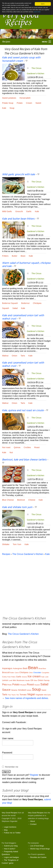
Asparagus (7, 668)
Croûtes (27, 447)
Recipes (6, 42)
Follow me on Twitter (12, 833)
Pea (4, 684)
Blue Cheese (8, 500)
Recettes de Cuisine (38, 857)
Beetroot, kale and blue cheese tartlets (24, 460)
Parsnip (47, 680)
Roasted (37, 685)
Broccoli (6, 672)
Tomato (23, 695)
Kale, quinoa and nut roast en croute (23, 411)
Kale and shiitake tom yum (17, 507)
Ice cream (34, 676)
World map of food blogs (40, 849)
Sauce (6, 690)
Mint (14, 680)
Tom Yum (17, 544)
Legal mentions (10, 827)
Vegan (31, 694)
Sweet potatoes (9, 98)
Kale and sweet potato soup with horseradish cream (21, 59)
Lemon (5, 680)
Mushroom (21, 680)
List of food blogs (37, 846)
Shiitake (6, 544)
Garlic (29, 211)
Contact (33, 824)
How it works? (10, 849)
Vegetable (40, 695)
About (32, 821)
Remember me (12, 767)
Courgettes (45, 673)
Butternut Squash (10, 303)
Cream (29, 103)
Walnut (5, 356)
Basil (25, 668)
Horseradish (25, 98)
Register (34, 775)
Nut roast (6, 447)
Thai (9, 695)
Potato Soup (8, 103)
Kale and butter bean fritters (18, 219)
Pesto (9, 685)
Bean (23, 256)
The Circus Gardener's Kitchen (28, 554)
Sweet (38, 103)
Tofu (18, 695)
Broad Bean (42, 669)
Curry (4, 677)
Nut (11, 452)
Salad (15, 308)
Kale (4, 108)
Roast (37, 447)
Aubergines (18, 668)
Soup (12, 108)
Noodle (28, 680)
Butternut (25, 303)
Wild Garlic (7, 211)
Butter (15, 256)
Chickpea (37, 303)
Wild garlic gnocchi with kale (19, 175)
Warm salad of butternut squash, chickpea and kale (26, 265)
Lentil (10, 680)
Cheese (32, 500)
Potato (20, 103)
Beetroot (21, 500)
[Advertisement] (26, 143)
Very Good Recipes (9, 813)
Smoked (22, 690)
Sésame (14, 690)
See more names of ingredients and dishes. (27, 698)
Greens (24, 677)
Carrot (17, 673)
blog (6, 830)
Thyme (13, 695)
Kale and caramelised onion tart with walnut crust (23, 317)
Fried (9, 677)
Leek (47, 677)
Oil (32, 680)
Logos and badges (11, 857)
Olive (35, 680)
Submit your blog (11, 846)
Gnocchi (19, 211)
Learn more (37, 12)
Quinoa (17, 447)
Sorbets (29, 690)
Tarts (23, 356)
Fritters (5, 256)
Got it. (43, 4)
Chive (31, 673)
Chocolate (37, 673)
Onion (14, 356)
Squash (6, 308)
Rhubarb (23, 685)
